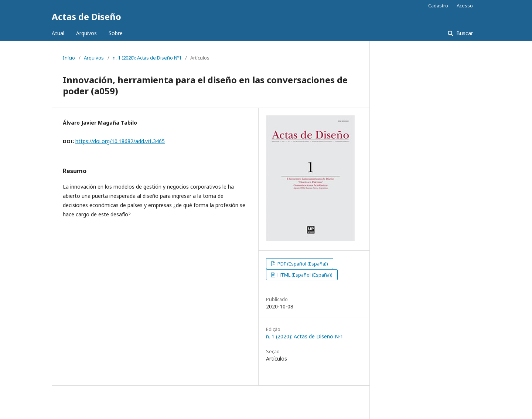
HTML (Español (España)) (304, 275)
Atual (58, 33)
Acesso (465, 6)
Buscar (464, 33)
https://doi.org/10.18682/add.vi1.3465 (120, 141)
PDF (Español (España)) (302, 264)
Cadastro (438, 6)
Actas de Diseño (86, 16)
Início (69, 58)
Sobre (116, 33)
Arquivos (86, 33)
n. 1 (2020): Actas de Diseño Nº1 (147, 58)
